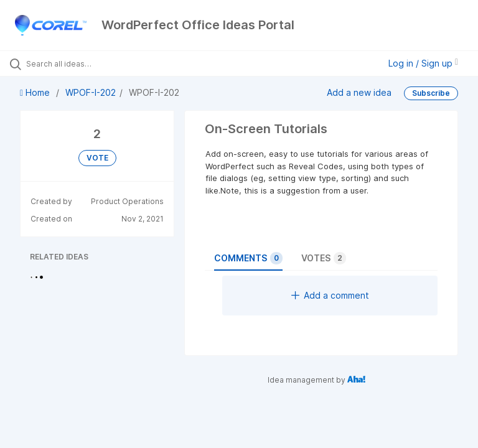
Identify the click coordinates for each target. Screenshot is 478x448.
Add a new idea (359, 92)
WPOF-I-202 (91, 92)
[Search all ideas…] (84, 63)
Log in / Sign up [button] (423, 63)
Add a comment (330, 295)
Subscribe (431, 93)
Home (36, 92)
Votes (324, 258)
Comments (248, 258)
